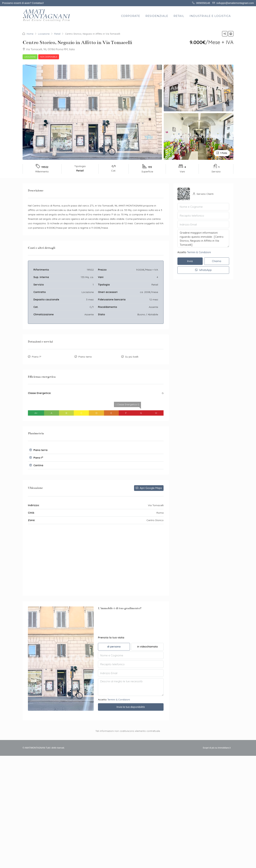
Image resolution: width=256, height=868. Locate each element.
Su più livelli (132, 357)
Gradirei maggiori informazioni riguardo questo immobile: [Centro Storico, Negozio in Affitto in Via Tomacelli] (203, 238)
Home (30, 34)
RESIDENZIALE (157, 16)
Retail (57, 34)
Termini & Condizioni (119, 700)
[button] (225, 34)
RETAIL (179, 16)
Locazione (44, 34)
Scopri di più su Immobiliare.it (217, 748)
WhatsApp (203, 270)
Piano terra (85, 357)
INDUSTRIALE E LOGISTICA (210, 16)
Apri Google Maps (149, 488)
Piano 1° (36, 357)
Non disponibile (49, 57)
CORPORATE (131, 16)
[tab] (96, 450)
